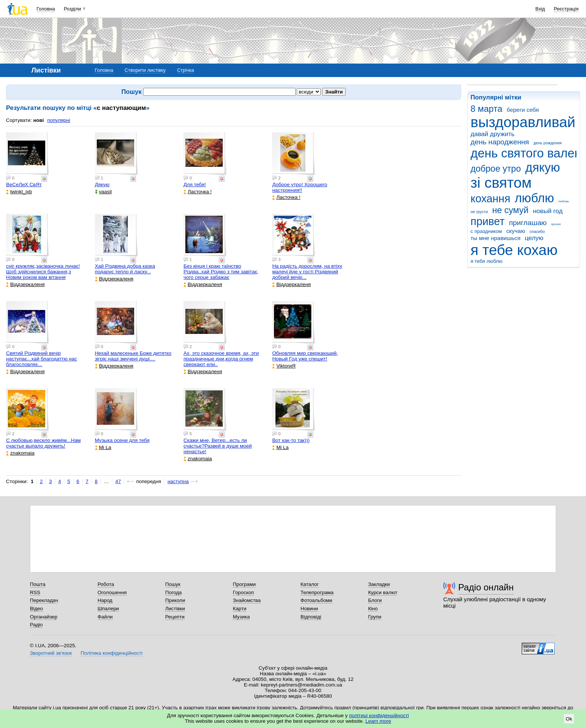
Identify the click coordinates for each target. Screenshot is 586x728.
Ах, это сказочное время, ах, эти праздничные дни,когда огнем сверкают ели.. (221, 359)
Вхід (540, 9)
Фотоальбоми (316, 600)
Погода (173, 592)
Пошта (38, 584)
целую (534, 238)
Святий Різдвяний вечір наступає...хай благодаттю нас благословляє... (41, 359)
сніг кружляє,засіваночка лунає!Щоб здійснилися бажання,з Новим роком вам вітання (43, 272)
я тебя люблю (487, 261)
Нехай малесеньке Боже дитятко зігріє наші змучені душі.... (133, 356)
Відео (36, 609)
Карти (240, 609)
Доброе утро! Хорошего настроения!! (300, 187)
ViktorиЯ (284, 366)
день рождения (548, 143)
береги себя (523, 110)
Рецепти (175, 617)
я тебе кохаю (514, 250)
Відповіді (311, 617)
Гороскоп (243, 592)
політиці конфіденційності (379, 715)
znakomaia (20, 453)
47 (118, 481)
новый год (548, 211)
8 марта (486, 109)
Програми (244, 584)
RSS (35, 592)
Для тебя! (195, 185)
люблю (534, 198)
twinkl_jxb (19, 192)
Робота (106, 584)
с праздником (486, 231)
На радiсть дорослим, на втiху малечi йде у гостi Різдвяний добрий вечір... (307, 272)
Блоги (375, 600)
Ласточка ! (198, 192)
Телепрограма (317, 592)
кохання (490, 199)
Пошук (173, 584)
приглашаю (528, 223)
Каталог (310, 584)
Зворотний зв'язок (51, 653)
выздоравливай (523, 122)
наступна (178, 481)
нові (38, 120)
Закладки (379, 584)
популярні (58, 120)
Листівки (175, 609)
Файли (105, 617)
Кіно (373, 609)
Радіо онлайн (486, 587)
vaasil (103, 192)
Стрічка (186, 70)
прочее (556, 224)
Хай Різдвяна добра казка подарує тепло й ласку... (125, 269)
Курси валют (383, 592)
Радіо (36, 625)
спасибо (537, 231)
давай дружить (493, 134)
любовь (564, 201)
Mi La (103, 447)
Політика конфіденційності (112, 653)
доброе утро (496, 169)
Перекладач (44, 600)
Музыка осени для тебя (122, 440)
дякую (542, 167)
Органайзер (44, 617)
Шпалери (108, 609)
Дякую (102, 185)
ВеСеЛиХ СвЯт (24, 185)
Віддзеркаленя (25, 284)
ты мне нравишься (496, 238)
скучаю (516, 231)
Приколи (175, 600)
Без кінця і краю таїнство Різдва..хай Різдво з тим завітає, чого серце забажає (221, 272)
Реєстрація (566, 9)
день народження (500, 142)
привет (488, 221)
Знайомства (247, 600)
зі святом (501, 183)
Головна (46, 9)
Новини (309, 609)
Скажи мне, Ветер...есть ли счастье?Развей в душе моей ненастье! (218, 446)
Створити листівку (145, 70)
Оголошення (112, 592)
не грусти (479, 212)
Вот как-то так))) (291, 440)
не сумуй (510, 210)
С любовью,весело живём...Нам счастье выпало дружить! (43, 443)
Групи (375, 617)
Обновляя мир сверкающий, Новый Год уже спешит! (305, 356)
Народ (105, 600)
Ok (569, 719)
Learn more (378, 721)
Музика (241, 617)
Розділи (73, 9)
